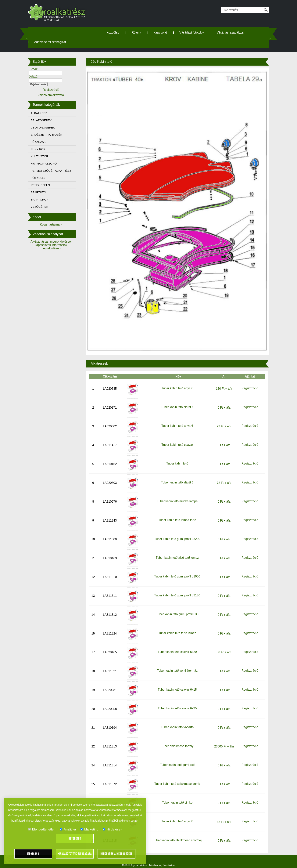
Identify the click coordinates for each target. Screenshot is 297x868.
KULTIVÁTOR (41, 156)
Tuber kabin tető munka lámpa (177, 497)
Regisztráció (248, 384)
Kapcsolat (161, 33)
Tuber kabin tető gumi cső (177, 760)
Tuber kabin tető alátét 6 (177, 402)
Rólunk (137, 33)
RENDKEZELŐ (42, 185)
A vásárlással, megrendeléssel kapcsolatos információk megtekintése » (52, 245)
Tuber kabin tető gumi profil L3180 (177, 591)
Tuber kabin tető (177, 459)
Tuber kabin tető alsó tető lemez (177, 553)
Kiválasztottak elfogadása (75, 854)
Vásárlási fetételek (193, 33)
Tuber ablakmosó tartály (177, 741)
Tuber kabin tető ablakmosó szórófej (177, 836)
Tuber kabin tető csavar (177, 440)
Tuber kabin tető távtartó (177, 723)
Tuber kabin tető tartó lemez (177, 629)
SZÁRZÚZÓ (40, 192)
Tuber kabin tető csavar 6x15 (177, 685)
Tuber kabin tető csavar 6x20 (177, 647)
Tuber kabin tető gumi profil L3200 (177, 534)
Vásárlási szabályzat (231, 33)
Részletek (75, 839)
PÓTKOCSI (40, 178)
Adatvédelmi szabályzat (52, 42)
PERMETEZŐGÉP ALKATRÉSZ (53, 171)
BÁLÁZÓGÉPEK (43, 120)
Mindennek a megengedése (116, 854)
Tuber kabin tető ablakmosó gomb (177, 779)
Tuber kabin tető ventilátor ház (177, 666)
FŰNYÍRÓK (40, 149)
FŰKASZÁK (40, 142)
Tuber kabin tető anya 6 (177, 384)
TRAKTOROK (41, 199)
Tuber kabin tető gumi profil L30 (177, 610)
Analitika (68, 829)
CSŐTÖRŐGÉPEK (45, 127)
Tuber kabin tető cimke (177, 798)
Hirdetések (112, 829)
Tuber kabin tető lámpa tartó (177, 516)
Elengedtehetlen (42, 829)
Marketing (89, 829)
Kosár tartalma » (53, 224)
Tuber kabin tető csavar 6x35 (177, 704)
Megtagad (33, 854)
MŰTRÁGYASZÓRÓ (46, 163)
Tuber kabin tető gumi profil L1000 (177, 572)
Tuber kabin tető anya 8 (177, 817)
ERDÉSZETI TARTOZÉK (48, 135)
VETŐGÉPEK (41, 207)
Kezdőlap (114, 33)
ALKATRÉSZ (41, 113)
